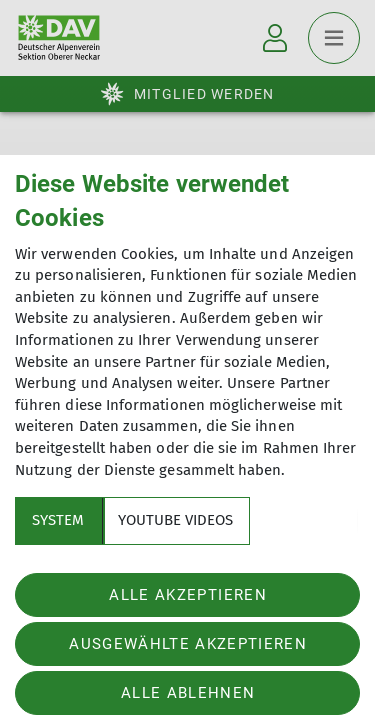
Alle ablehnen (188, 693)
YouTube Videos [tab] (175, 520)
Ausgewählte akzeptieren (188, 644)
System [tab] (58, 520)
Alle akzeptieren (187, 595)
